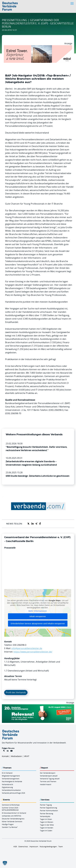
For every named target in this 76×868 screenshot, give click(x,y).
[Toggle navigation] (72, 3)
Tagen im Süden (46, 831)
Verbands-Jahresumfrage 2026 (13, 793)
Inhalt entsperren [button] (38, 616)
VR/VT (27, 756)
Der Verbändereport (48, 773)
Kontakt (5, 756)
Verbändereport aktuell (49, 776)
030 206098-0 (20, 645)
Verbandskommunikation (11, 790)
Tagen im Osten (46, 819)
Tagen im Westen (47, 822)
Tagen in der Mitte (47, 825)
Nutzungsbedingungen (48, 846)
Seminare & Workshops (11, 805)
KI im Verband (7, 773)
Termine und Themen (48, 781)
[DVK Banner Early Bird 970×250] (38, 706)
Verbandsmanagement (11, 779)
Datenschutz (23, 846)
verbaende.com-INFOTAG (12, 816)
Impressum (34, 846)
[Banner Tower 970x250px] (38, 47)
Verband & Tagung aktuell (50, 779)
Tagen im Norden (47, 828)
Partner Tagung (46, 805)
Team (61, 846)
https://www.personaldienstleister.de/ (33, 652)
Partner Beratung (47, 813)
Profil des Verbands (16, 692)
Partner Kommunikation (49, 811)
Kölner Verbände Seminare (12, 821)
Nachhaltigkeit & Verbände (12, 781)
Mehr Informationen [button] (38, 611)
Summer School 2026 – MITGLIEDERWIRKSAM (11, 809)
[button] (5, 863)
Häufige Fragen (8, 824)
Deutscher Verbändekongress (13, 819)
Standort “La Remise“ (10, 827)
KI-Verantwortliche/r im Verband (14, 813)
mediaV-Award (46, 784)
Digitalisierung (7, 787)
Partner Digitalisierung (48, 808)
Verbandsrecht (7, 784)
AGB (15, 846)
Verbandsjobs (45, 816)
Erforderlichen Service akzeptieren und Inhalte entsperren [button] (38, 623)
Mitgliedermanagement (11, 776)
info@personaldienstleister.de (27, 648)
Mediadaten (16, 756)
